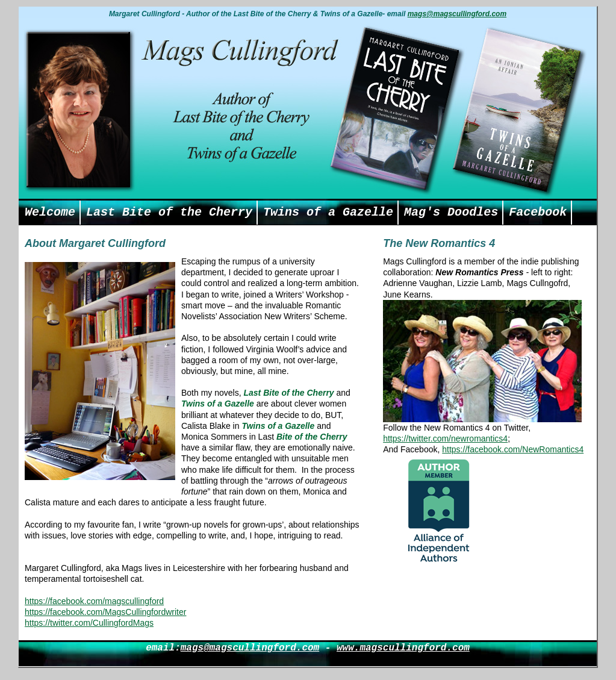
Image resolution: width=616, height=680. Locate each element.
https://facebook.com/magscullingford (94, 601)
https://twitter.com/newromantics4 (445, 438)
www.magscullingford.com (403, 648)
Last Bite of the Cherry (169, 212)
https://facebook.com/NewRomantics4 (513, 449)
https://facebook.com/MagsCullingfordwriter (105, 612)
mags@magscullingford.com (457, 14)
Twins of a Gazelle (328, 212)
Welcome (50, 212)
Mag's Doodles (451, 212)
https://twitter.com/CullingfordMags (89, 623)
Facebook (538, 212)
